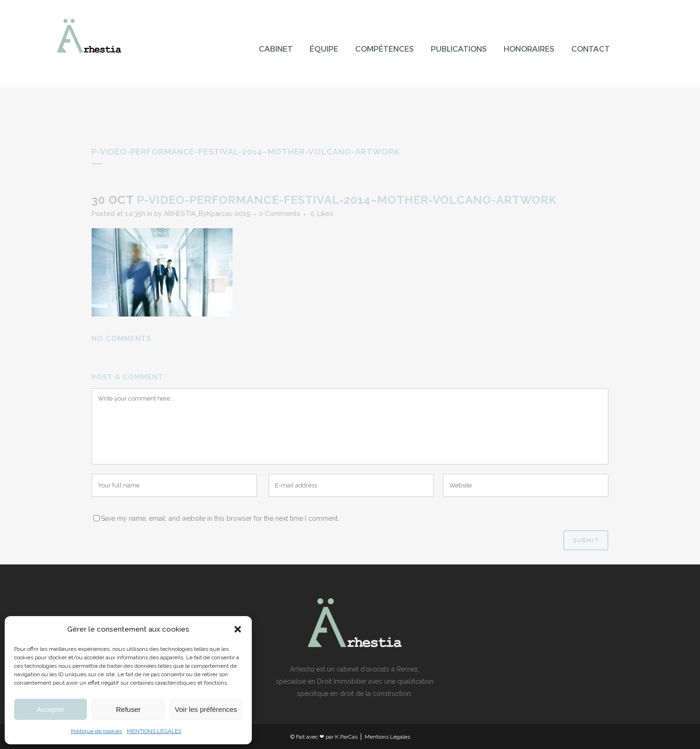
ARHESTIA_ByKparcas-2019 (207, 214)
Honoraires (529, 49)
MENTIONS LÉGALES (154, 731)
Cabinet (276, 49)
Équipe (324, 49)
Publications (459, 49)
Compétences (385, 49)
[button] (238, 629)
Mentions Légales (387, 737)
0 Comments (280, 214)
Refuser (128, 709)
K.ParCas (346, 737)
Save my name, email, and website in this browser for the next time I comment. (220, 518)
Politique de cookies (97, 731)
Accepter (51, 709)
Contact (591, 49)
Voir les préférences (206, 709)
